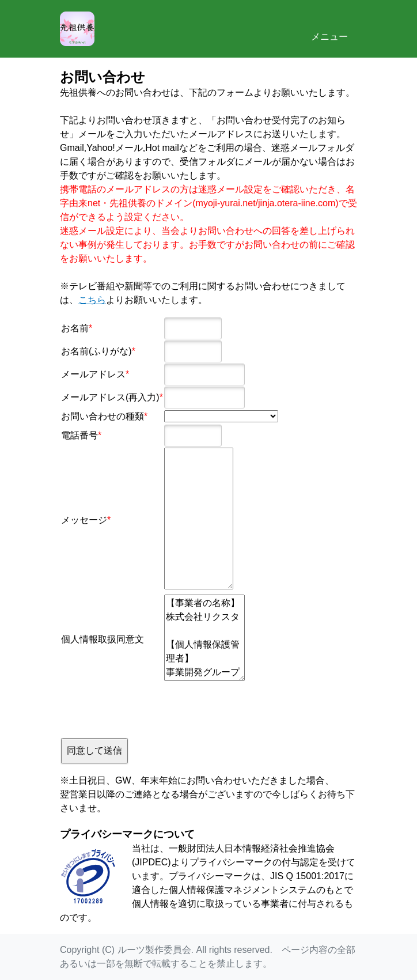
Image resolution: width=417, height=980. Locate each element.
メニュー (329, 28)
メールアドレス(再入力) (110, 397)
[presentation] (149, 709)
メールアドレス (93, 374)
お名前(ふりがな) (96, 351)
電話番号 (79, 435)
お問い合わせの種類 (103, 416)
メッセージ (84, 520)
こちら (92, 300)
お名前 (75, 328)
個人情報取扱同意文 (103, 639)
